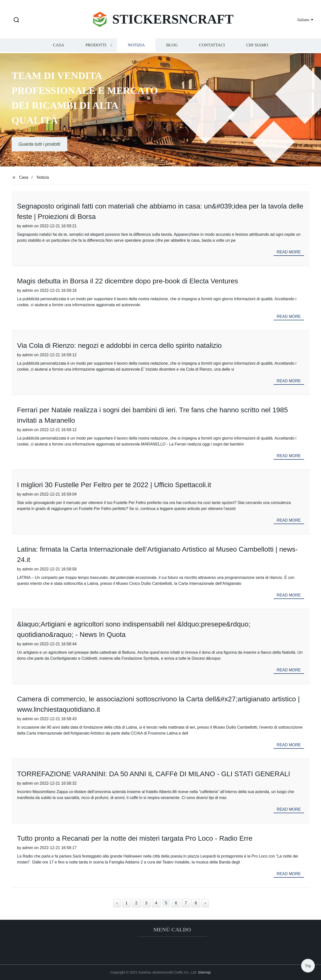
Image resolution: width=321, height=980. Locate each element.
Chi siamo (257, 45)
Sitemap (204, 972)
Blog (172, 45)
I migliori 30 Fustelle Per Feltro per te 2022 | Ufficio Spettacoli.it (114, 485)
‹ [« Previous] (117, 903)
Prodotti (96, 45)
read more (289, 252)
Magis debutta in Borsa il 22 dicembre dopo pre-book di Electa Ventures (128, 281)
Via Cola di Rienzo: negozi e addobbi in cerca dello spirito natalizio (119, 345)
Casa (58, 45)
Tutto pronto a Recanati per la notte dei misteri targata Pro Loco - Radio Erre (135, 838)
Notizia (136, 45)
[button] (16, 20)
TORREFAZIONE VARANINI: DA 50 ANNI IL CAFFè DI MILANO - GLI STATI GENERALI (154, 774)
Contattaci (212, 45)
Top (308, 965)
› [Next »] (205, 903)
